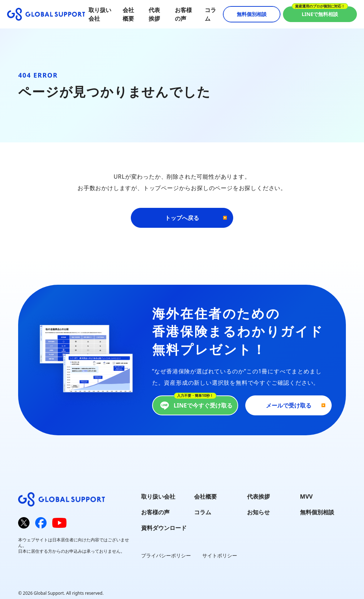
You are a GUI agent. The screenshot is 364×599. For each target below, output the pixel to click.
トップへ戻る (182, 218)
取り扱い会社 (158, 496)
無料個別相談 (252, 14)
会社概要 (205, 496)
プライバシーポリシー (166, 555)
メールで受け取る (289, 405)
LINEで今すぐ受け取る (195, 405)
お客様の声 (155, 512)
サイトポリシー (220, 555)
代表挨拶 (258, 496)
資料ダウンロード (164, 528)
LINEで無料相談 (320, 14)
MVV (306, 496)
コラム (203, 512)
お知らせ (258, 512)
